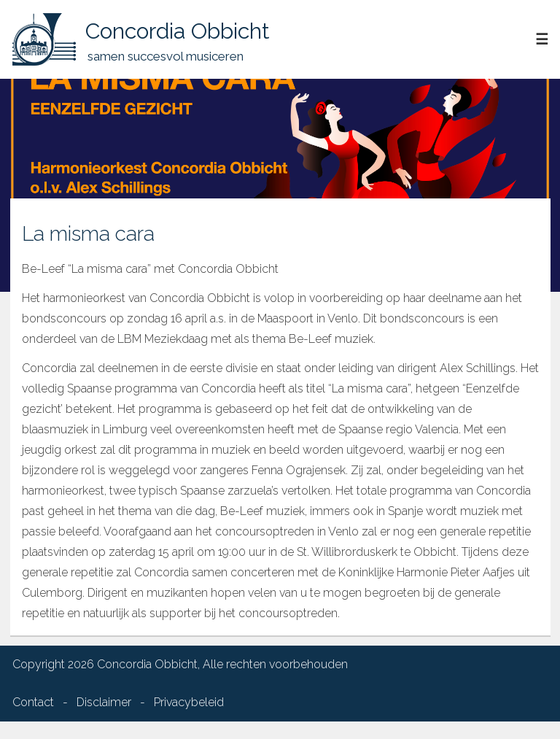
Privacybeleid (189, 702)
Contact (33, 702)
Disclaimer (104, 702)
